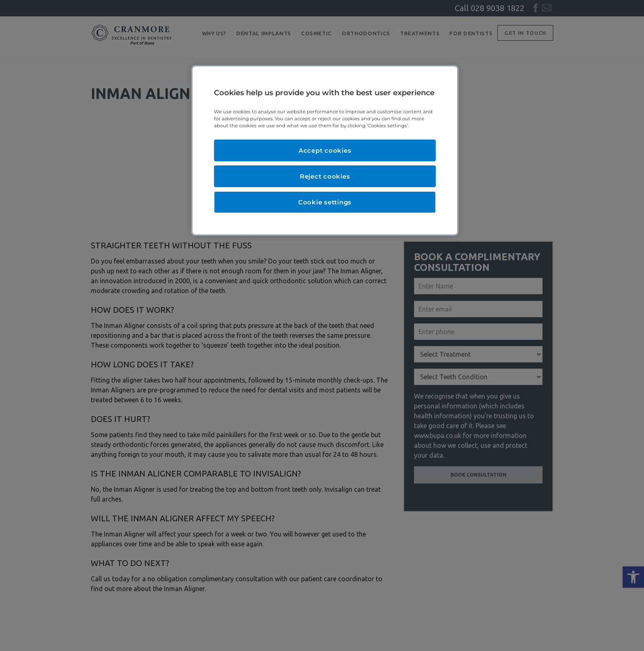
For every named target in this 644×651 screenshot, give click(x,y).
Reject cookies (325, 176)
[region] (325, 150)
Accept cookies (325, 150)
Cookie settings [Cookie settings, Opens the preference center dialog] (325, 202)
